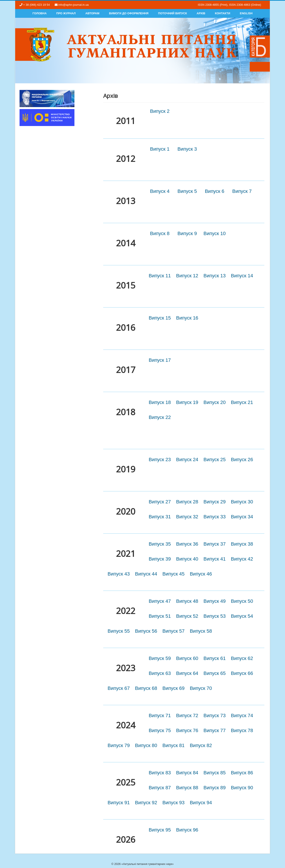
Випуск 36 (187, 544)
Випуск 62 (242, 658)
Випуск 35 (160, 544)
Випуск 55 (119, 631)
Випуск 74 (242, 715)
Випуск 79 (119, 745)
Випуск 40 (187, 559)
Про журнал (66, 13)
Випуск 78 (242, 730)
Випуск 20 (215, 402)
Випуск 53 (215, 616)
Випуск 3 (187, 149)
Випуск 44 (146, 574)
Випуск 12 (187, 276)
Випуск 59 (160, 658)
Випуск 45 (174, 574)
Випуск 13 (215, 276)
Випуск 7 (242, 191)
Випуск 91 (119, 803)
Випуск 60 (187, 658)
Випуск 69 (174, 688)
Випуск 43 (119, 574)
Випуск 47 (160, 601)
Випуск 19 (187, 402)
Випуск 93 (174, 803)
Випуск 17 (160, 360)
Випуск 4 (160, 191)
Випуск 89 (215, 788)
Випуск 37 (215, 544)
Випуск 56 (146, 631)
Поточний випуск (173, 13)
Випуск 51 (160, 616)
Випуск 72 (187, 715)
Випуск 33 (215, 517)
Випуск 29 (215, 502)
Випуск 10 (215, 233)
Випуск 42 (242, 559)
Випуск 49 (215, 601)
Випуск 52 (187, 616)
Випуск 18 (160, 402)
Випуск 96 (187, 830)
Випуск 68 (146, 688)
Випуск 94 (201, 803)
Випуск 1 (160, 149)
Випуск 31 (160, 517)
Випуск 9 (187, 233)
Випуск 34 (242, 517)
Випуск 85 (215, 773)
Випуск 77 (215, 730)
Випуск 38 (242, 544)
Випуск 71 (160, 715)
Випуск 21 (242, 402)
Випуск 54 (242, 616)
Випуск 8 (160, 233)
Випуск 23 (160, 460)
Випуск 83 (160, 773)
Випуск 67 (119, 688)
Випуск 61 (215, 658)
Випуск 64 (187, 673)
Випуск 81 (174, 745)
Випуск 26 (242, 460)
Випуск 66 (242, 673)
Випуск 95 (160, 830)
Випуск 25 (215, 460)
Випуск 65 (215, 673)
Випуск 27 (160, 502)
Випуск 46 (201, 574)
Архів (201, 13)
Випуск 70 (201, 688)
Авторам (92, 13)
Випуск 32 (187, 517)
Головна (40, 13)
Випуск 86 (242, 773)
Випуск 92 (146, 803)
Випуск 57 (174, 631)
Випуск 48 (187, 601)
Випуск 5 (187, 191)
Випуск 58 (201, 631)
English (246, 13)
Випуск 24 (187, 460)
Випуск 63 (160, 673)
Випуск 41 (215, 559)
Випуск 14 (242, 276)
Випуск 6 (215, 191)
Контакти (223, 13)
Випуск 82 (201, 745)
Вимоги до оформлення (129, 13)
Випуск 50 (242, 601)
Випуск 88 (187, 788)
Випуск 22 (160, 417)
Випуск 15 (160, 318)
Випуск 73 (215, 715)
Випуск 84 (187, 773)
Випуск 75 (160, 730)
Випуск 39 (160, 559)
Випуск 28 (187, 502)
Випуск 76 (187, 730)
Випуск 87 (160, 788)
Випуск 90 (242, 788)
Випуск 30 (242, 502)
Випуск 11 (160, 276)
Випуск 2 (160, 111)
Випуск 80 (146, 745)
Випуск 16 (187, 318)
